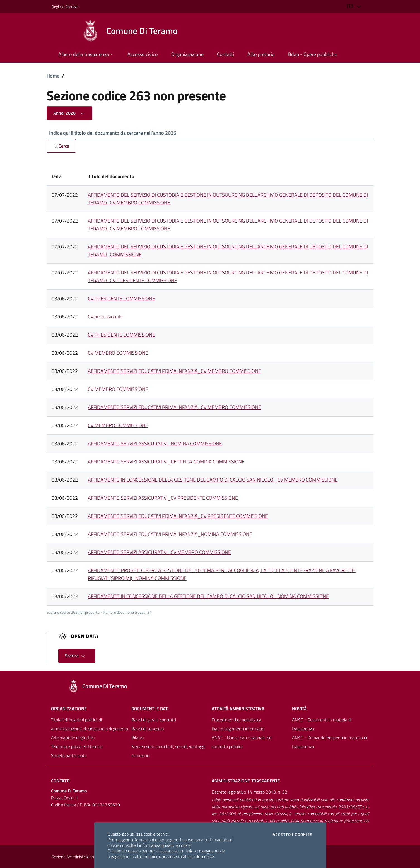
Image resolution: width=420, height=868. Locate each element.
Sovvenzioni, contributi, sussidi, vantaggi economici (168, 751)
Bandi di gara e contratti (154, 720)
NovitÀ (299, 709)
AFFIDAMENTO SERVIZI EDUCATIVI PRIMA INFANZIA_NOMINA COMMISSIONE (170, 534)
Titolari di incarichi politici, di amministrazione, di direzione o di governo (90, 724)
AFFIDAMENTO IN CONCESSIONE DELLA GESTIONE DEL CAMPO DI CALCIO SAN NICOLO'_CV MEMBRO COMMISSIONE (213, 480)
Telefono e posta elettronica (77, 747)
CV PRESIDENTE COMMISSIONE (121, 299)
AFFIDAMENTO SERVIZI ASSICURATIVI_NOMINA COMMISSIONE (155, 444)
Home (53, 76)
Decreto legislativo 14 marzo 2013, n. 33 (249, 792)
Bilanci (137, 738)
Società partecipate (69, 756)
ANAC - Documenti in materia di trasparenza (322, 724)
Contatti (60, 781)
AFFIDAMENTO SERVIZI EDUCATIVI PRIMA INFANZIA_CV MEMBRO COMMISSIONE (174, 371)
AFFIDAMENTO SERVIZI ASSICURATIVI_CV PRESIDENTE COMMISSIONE (163, 498)
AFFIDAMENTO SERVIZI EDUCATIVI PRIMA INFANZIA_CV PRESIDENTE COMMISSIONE (178, 516)
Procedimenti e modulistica (236, 720)
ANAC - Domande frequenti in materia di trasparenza (330, 742)
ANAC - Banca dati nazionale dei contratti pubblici (242, 742)
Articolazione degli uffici (73, 738)
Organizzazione (69, 709)
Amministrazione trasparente (246, 781)
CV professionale (105, 317)
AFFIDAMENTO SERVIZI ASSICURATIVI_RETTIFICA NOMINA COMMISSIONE (166, 462)
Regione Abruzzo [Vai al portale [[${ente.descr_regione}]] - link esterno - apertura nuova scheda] (65, 7)
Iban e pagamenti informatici (238, 729)
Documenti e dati (150, 709)
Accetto (293, 835)
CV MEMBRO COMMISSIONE (118, 353)
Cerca (61, 146)
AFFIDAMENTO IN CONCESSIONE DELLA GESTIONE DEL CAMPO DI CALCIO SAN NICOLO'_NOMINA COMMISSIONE (208, 597)
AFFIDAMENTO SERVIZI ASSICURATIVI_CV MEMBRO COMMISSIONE (159, 553)
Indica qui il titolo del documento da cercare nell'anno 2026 (113, 133)
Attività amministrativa (238, 709)
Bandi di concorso (148, 729)
